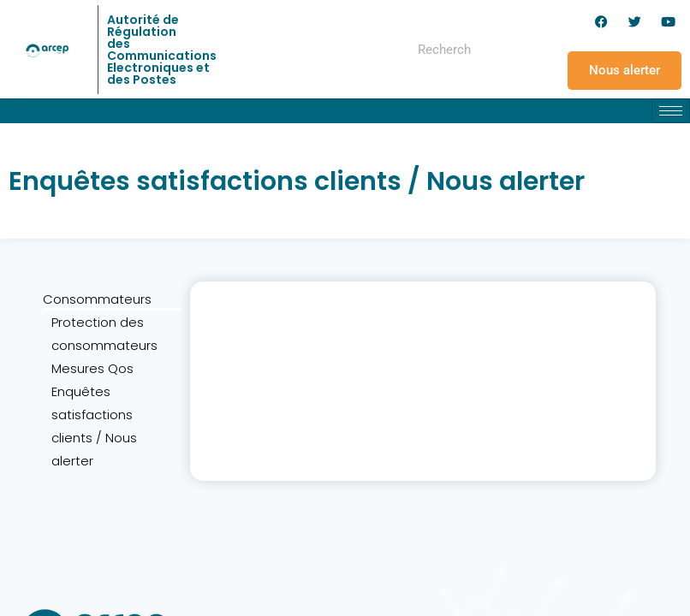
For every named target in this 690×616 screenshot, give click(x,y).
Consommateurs (97, 299)
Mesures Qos (92, 368)
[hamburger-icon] (671, 111)
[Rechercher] (507, 50)
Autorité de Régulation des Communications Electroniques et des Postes (162, 50)
